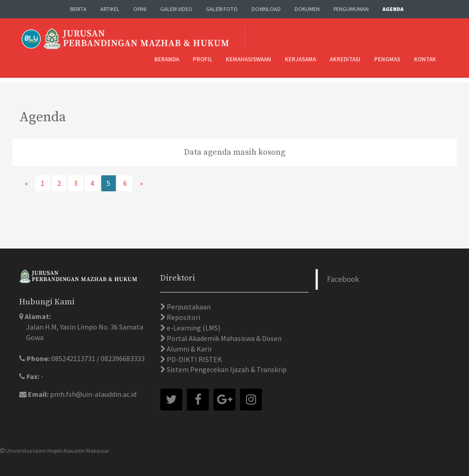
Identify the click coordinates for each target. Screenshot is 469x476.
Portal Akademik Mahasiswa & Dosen (224, 338)
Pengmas (387, 59)
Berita (78, 9)
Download (266, 9)
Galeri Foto (222, 9)
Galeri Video (176, 9)
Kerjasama (300, 59)
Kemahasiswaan (248, 59)
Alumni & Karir (189, 349)
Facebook (343, 279)
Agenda (393, 9)
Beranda (167, 59)
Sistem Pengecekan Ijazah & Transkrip (226, 369)
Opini (140, 9)
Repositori (183, 317)
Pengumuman (351, 9)
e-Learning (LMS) (193, 328)
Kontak (425, 59)
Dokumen (307, 9)
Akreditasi (345, 59)
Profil (202, 59)
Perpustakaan (188, 307)
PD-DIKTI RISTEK (194, 359)
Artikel (110, 9)
